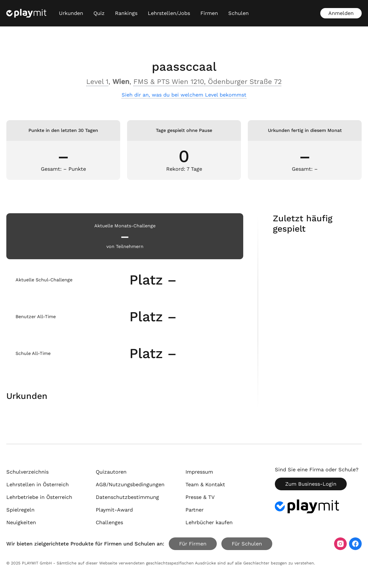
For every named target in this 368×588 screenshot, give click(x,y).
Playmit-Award (114, 510)
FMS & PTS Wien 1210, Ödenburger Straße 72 (208, 82)
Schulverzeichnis (27, 472)
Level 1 (97, 82)
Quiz (99, 13)
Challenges (109, 522)
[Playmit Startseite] (26, 13)
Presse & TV (200, 497)
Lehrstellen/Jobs (169, 13)
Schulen (238, 13)
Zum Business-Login (311, 484)
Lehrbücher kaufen (209, 522)
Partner (194, 510)
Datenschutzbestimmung (127, 497)
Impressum (199, 472)
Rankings (126, 13)
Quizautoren (111, 472)
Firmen (209, 13)
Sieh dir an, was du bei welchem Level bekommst (184, 95)
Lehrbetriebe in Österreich (39, 497)
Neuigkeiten (21, 522)
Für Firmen (193, 544)
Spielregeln (20, 510)
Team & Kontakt (205, 484)
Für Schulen (247, 544)
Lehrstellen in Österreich (38, 484)
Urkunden (71, 13)
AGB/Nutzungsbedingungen (130, 484)
